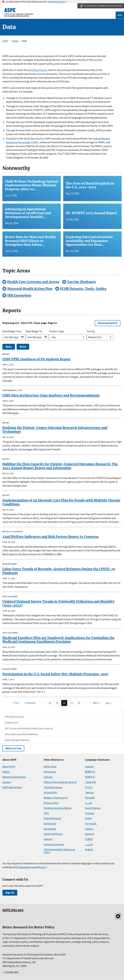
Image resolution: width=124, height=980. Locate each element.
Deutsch (90, 834)
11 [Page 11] (57, 703)
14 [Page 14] (79, 703)
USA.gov (48, 777)
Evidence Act (12, 723)
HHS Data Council (14, 717)
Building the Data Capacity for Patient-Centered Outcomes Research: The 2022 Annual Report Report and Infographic (60, 466)
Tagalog (89, 792)
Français (89, 813)
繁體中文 (90, 772)
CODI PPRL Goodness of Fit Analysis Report (36, 359)
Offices (6, 772)
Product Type (57, 331)
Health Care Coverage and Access (33, 282)
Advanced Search (108, 323)
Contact (7, 782)
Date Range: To (34, 331)
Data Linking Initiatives (17, 740)
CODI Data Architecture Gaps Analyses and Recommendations (51, 395)
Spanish (89, 767)
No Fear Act (50, 824)
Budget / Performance (56, 798)
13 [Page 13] (71, 703)
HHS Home (50, 772)
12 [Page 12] (64, 703)
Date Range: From (12, 331)
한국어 (89, 787)
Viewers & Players (53, 834)
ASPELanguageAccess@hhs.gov (30, 867)
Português (91, 824)
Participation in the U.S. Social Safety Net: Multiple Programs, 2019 (55, 674)
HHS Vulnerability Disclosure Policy (59, 851)
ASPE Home (50, 767)
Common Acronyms (54, 844)
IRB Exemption (19, 295)
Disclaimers (50, 829)
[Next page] (97, 703)
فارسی (89, 844)
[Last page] (109, 703)
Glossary (48, 839)
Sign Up (10, 893)
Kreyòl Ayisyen (93, 808)
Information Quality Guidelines (21, 734)
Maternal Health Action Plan (30, 289)
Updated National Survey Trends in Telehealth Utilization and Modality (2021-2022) (58, 603)
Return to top (13, 748)
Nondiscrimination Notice (58, 808)
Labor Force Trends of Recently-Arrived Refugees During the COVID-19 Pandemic (59, 571)
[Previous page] (29, 703)
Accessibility (50, 792)
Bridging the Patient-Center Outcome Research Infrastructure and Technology (55, 430)
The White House (53, 787)
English (89, 849)
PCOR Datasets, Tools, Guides (83, 289)
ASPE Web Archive (12, 787)
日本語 (89, 839)
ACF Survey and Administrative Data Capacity (29, 728)
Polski (88, 818)
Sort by (91, 331)
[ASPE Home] (19, 12)
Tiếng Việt (91, 782)
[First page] (15, 703)
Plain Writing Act (53, 818)
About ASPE (9, 767)
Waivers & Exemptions (14, 777)
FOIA (46, 813)
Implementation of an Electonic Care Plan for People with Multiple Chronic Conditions (61, 502)
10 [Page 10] (50, 703)
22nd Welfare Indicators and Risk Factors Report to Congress (50, 537)
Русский (90, 798)
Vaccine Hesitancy (82, 282)
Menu (120, 15)
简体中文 (90, 777)
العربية (89, 803)
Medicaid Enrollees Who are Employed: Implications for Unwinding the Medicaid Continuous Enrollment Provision (58, 640)
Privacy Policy (51, 803)
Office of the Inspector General (60, 782)
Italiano (89, 829)
